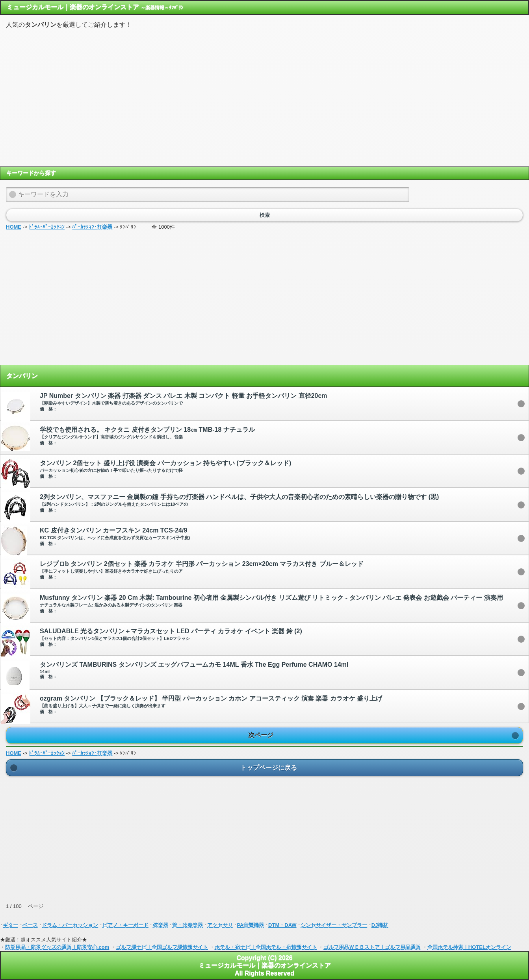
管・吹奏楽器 (187, 925)
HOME (14, 227)
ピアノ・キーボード (125, 925)
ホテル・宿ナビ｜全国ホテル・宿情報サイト (266, 947)
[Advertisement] (265, 97)
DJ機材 (380, 925)
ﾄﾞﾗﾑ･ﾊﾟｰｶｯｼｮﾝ (47, 227)
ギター (10, 925)
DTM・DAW (282, 925)
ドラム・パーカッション (70, 925)
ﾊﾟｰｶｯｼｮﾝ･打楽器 (92, 227)
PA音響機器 (250, 925)
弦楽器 (161, 925)
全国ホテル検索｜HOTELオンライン (469, 947)
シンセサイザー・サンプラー (334, 925)
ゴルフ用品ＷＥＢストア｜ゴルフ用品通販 (372, 947)
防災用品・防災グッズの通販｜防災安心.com (57, 947)
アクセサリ (220, 925)
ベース (30, 925)
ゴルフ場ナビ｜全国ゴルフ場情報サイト (162, 947)
